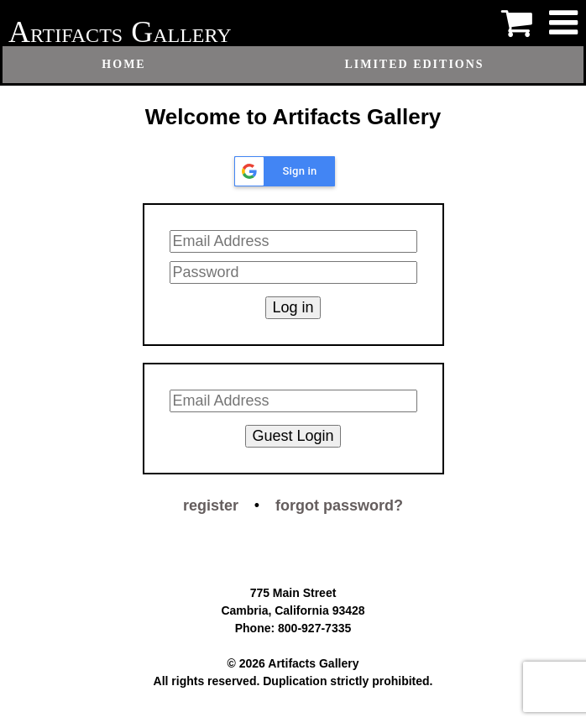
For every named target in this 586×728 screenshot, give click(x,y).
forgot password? (339, 505)
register (211, 505)
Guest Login (293, 436)
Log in (293, 307)
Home (123, 64)
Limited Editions (414, 64)
